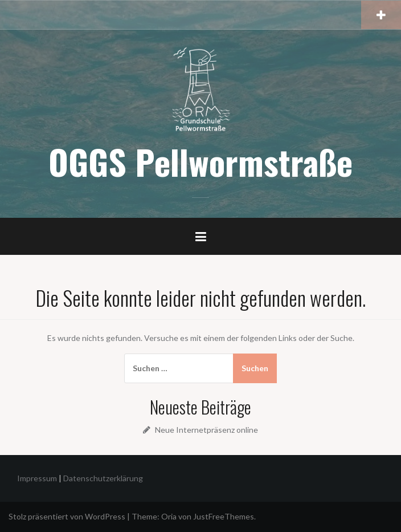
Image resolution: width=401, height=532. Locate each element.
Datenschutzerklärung (103, 478)
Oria (169, 516)
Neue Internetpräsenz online (206, 430)
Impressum (37, 478)
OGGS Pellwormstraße (200, 161)
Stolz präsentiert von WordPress (67, 516)
